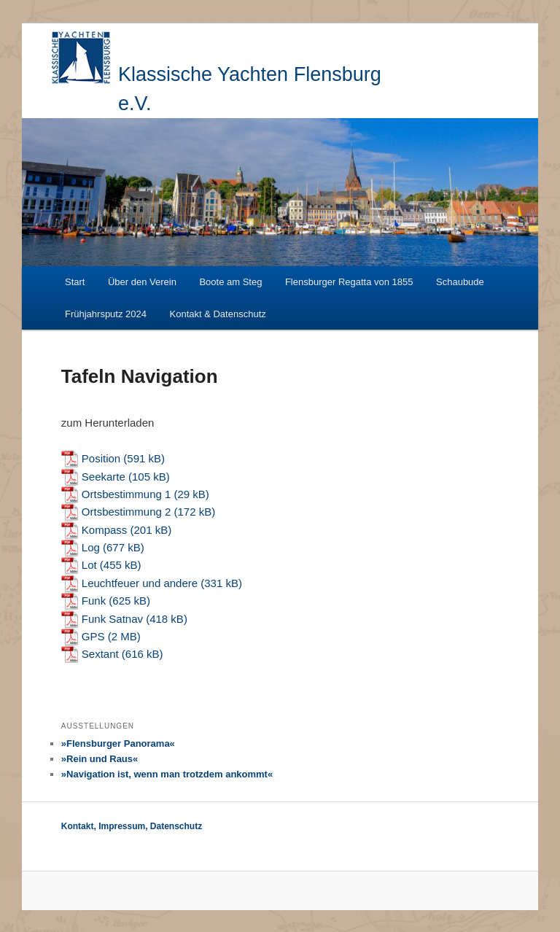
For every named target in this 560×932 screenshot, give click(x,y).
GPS (93, 636)
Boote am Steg (230, 282)
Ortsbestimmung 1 (127, 494)
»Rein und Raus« (100, 759)
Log (91, 547)
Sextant (100, 654)
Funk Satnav (112, 619)
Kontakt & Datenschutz (218, 314)
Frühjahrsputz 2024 (106, 314)
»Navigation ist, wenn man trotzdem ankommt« (167, 774)
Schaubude (460, 282)
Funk (94, 601)
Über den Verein (142, 282)
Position (101, 458)
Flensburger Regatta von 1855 (349, 282)
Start (75, 282)
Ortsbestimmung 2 (127, 512)
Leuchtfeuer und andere (141, 583)
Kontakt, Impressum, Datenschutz (132, 826)
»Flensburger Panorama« (118, 743)
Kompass (105, 530)
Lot (89, 565)
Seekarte (104, 477)
